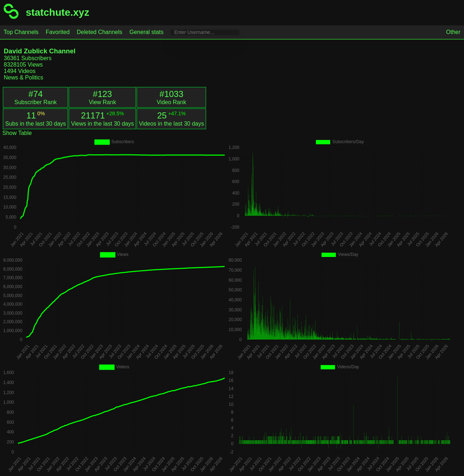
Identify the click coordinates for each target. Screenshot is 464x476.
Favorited (58, 32)
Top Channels (21, 32)
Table (24, 133)
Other (453, 32)
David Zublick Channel (40, 51)
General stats (146, 32)
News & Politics (23, 77)
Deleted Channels (100, 32)
